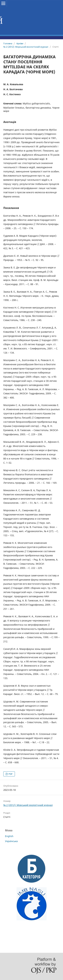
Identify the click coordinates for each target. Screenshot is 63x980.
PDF (10, 774)
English (9, 836)
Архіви (20, 43)
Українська (11, 841)
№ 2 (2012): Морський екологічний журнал (26, 47)
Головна (8, 43)
